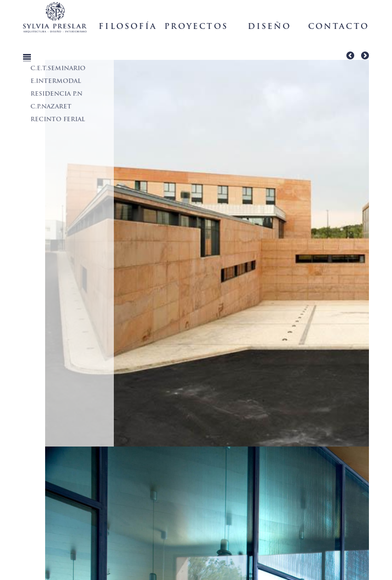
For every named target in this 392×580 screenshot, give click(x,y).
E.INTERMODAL (56, 81)
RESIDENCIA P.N (56, 94)
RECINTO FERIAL (58, 120)
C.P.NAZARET (51, 107)
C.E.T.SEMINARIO (58, 69)
